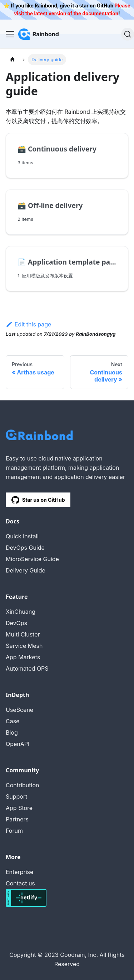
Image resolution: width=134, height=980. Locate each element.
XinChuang (21, 612)
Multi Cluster (23, 634)
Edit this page (28, 324)
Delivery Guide (26, 570)
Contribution (22, 785)
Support (16, 797)
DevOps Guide (25, 548)
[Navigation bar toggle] (10, 34)
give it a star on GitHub (86, 6)
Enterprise (19, 872)
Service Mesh (24, 646)
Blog (12, 733)
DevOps (16, 623)
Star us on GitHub (38, 500)
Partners (17, 819)
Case (13, 721)
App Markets (23, 657)
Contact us (20, 883)
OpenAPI (18, 744)
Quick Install (22, 536)
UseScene (19, 710)
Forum (14, 831)
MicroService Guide (32, 559)
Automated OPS (27, 669)
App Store (19, 808)
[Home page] (13, 60)
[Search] (128, 34)
